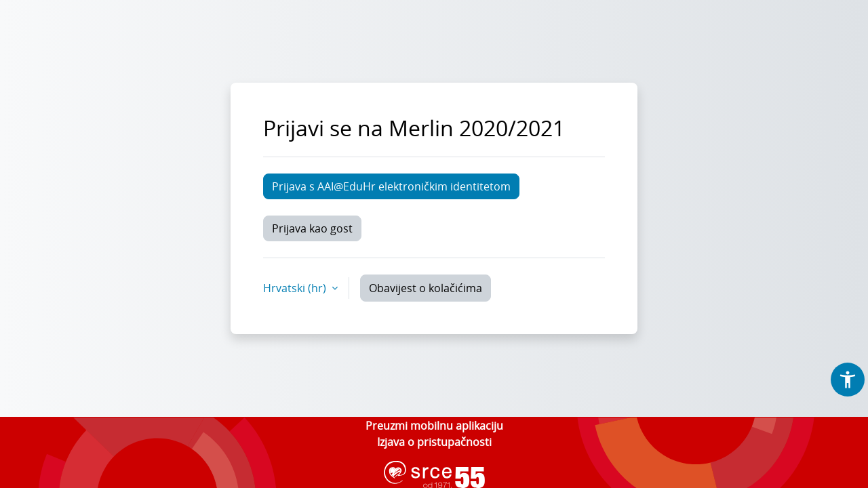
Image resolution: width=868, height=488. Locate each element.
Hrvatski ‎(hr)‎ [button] (296, 288)
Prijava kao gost (312, 228)
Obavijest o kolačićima (426, 288)
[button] (848, 380)
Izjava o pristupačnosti (434, 442)
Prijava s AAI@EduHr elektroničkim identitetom (391, 186)
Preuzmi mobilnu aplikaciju (434, 426)
